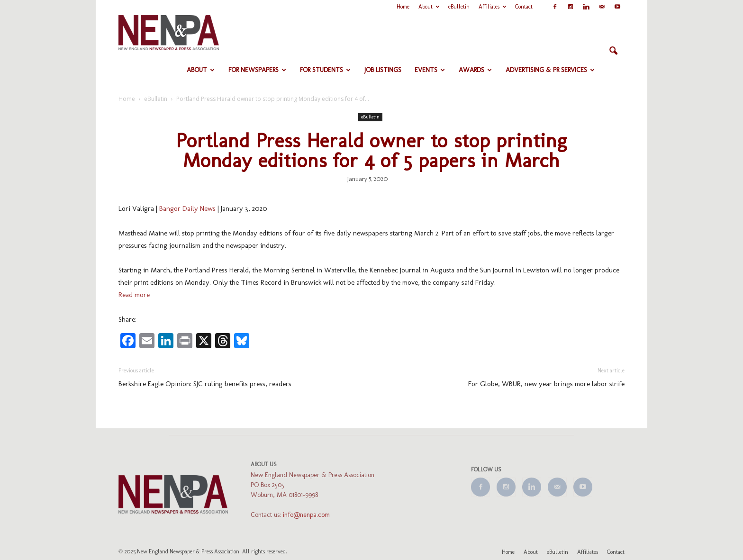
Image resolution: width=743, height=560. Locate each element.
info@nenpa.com (306, 515)
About (429, 7)
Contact (524, 7)
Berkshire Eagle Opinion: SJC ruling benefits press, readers (205, 384)
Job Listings (383, 70)
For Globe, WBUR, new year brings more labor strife (546, 384)
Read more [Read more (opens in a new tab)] (134, 295)
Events (430, 70)
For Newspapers (257, 70)
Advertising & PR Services (550, 70)
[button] (613, 51)
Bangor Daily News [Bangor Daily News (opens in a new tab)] (187, 208)
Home (403, 7)
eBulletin (459, 7)
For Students (325, 70)
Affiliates (492, 7)
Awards (475, 70)
